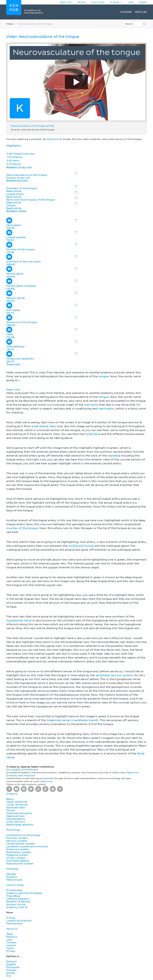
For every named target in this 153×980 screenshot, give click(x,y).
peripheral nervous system (114, 675)
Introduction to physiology (23, 835)
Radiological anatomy (20, 825)
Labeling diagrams (18, 899)
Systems (12, 877)
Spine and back (16, 808)
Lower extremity (17, 805)
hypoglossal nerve (19, 621)
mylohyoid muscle (81, 546)
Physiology (13, 830)
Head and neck (15, 816)
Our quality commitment (22, 770)
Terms (10, 948)
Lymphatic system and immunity (27, 847)
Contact (11, 943)
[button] (76, 561)
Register (143, 2)
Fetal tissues (14, 880)
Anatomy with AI (17, 907)
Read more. (133, 773)
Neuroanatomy (16, 819)
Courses (126, 12)
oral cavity (91, 405)
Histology (12, 869)
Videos (10, 24)
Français (11, 970)
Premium (53, 139)
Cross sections (16, 822)
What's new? (66, 2)
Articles (141, 12)
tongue (103, 377)
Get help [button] (82, 2)
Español (11, 964)
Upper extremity (17, 802)
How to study (98, 2)
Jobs (9, 940)
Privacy (11, 951)
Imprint (11, 945)
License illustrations (19, 921)
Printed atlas (14, 890)
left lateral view (45, 426)
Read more (13, 390)
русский (10, 973)
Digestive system (17, 855)
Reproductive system (20, 864)
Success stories (16, 904)
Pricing (11, 918)
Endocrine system (18, 849)
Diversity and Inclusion (21, 775)
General (11, 874)
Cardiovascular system (21, 844)
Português (13, 967)
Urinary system (16, 858)
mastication (106, 409)
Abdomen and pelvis (19, 813)
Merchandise (14, 924)
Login (131, 2)
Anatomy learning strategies (24, 893)
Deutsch (12, 962)
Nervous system (17, 841)
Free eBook (13, 896)
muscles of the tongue (22, 528)
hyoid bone (93, 434)
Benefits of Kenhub (18, 902)
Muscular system (17, 838)
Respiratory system (19, 852)
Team (10, 934)
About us (12, 929)
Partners (12, 937)
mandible (114, 456)
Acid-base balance (18, 861)
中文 (9, 976)
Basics (10, 799)
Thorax (11, 810)
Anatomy (12, 794)
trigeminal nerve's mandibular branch (72, 720)
